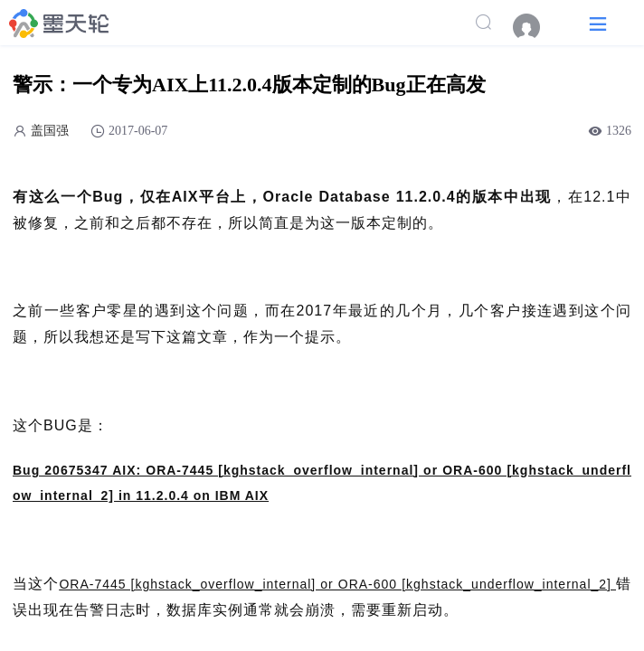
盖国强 (50, 131)
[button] (598, 23)
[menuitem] (535, 27)
